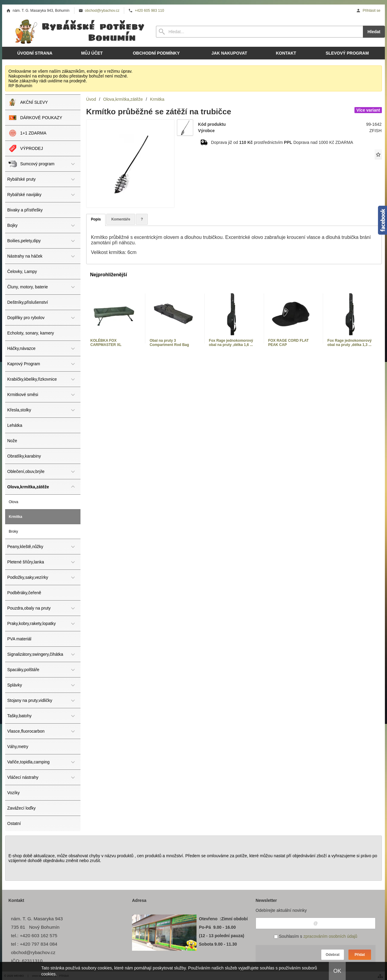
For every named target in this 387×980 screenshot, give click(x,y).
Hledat (374, 32)
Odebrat (332, 955)
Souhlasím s (316, 936)
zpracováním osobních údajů (330, 936)
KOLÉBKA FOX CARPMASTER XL (106, 343)
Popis (96, 219)
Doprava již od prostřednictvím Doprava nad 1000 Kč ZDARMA (282, 142)
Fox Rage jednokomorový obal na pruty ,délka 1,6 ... (231, 343)
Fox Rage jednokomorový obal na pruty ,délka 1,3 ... (349, 343)
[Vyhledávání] (259, 32)
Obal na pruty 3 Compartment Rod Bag (169, 343)
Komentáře (121, 219)
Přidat (360, 955)
